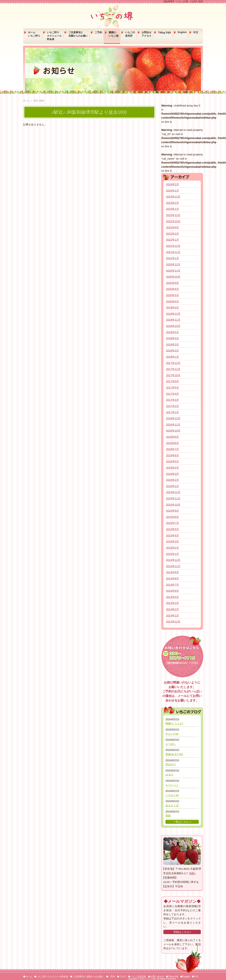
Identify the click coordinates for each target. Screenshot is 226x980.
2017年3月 (172, 400)
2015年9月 (172, 511)
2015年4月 (172, 535)
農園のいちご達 (114, 34)
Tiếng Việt (165, 32)
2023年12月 (173, 197)
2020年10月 (173, 277)
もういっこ (172, 785)
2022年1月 (172, 240)
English (182, 32)
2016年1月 (172, 486)
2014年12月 (173, 560)
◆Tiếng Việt (172, 977)
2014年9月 (172, 572)
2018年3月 (172, 344)
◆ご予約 (111, 977)
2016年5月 (172, 461)
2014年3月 (172, 603)
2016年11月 (173, 425)
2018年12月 (173, 314)
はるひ (169, 775)
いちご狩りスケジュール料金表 (54, 36)
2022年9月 (172, 227)
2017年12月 (173, 363)
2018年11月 (173, 320)
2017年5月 (172, 388)
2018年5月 (172, 332)
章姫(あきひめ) (174, 754)
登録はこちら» (182, 932)
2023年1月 (172, 209)
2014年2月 (172, 609)
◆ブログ (122, 977)
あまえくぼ (172, 805)
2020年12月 (173, 264)
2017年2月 (172, 406)
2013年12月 (173, 622)
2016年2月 (172, 480)
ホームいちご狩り (34, 34)
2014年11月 (173, 566)
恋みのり (171, 764)
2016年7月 (172, 449)
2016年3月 (172, 474)
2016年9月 (172, 437)
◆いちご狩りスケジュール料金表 (51, 977)
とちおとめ (172, 795)
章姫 (168, 816)
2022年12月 (173, 215)
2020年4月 (172, 301)
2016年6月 (172, 455)
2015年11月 (173, 498)
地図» (192, 873)
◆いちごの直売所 (137, 977)
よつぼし (171, 744)
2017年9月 (172, 381)
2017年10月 (173, 375)
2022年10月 (173, 221)
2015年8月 (172, 517)
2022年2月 (172, 234)
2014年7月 (172, 585)
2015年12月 (173, 492)
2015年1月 (172, 554)
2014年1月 (172, 615)
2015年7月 (172, 523)
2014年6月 (172, 591)
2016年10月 (173, 431)
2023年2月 (172, 203)
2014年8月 (172, 578)
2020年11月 (173, 271)
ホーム (26, 101)
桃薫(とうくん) (174, 723)
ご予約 (98, 32)
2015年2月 (172, 548)
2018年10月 (173, 326)
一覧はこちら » (182, 822)
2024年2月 (172, 184)
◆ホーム (28, 977)
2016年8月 (172, 443)
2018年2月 (172, 351)
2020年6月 (172, 289)
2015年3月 (172, 541)
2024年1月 (172, 191)
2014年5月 (172, 597)
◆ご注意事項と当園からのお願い (87, 977)
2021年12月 (173, 246)
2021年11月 (173, 252)
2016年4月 (172, 468)
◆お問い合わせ (156, 977)
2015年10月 (173, 505)
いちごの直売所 (130, 34)
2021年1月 (172, 258)
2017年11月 (173, 369)
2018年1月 (172, 357)
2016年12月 (173, 418)
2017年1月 (172, 412)
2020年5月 (172, 295)
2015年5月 (172, 529)
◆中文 (195, 977)
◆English (185, 977)
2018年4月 (172, 338)
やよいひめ (172, 734)
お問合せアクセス (147, 34)
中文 (196, 32)
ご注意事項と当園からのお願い (78, 34)
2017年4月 (172, 394)
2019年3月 (172, 307)
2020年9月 (172, 283)
